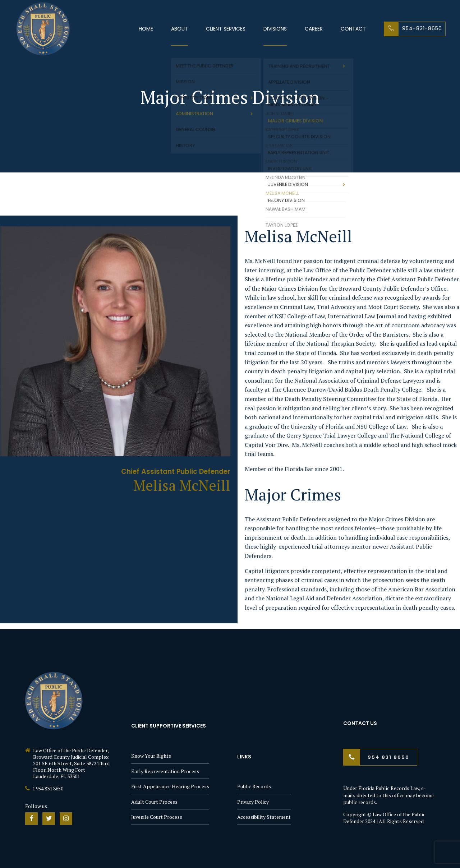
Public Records (254, 786)
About (180, 29)
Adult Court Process (154, 802)
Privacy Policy (253, 802)
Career (314, 29)
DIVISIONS (275, 29)
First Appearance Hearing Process (170, 786)
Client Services (226, 29)
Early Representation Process (165, 771)
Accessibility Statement (264, 817)
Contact (353, 29)
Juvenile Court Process (157, 817)
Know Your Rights (151, 756)
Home (146, 29)
